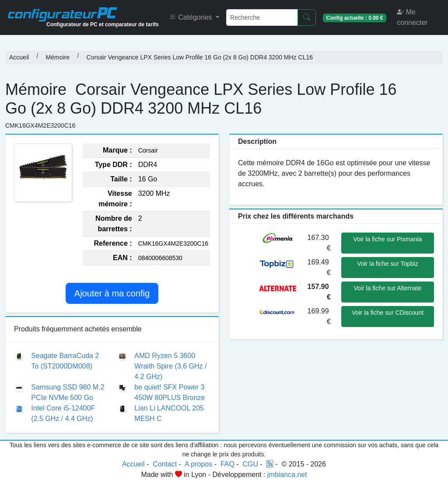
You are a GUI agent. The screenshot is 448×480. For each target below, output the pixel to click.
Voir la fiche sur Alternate (388, 288)
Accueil (19, 57)
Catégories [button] (192, 17)
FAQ (227, 464)
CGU (251, 464)
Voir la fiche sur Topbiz (388, 264)
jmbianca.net (287, 475)
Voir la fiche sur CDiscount (388, 313)
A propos (198, 464)
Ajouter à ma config (112, 293)
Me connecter (412, 17)
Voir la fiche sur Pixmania (387, 239)
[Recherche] (262, 17)
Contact (165, 464)
